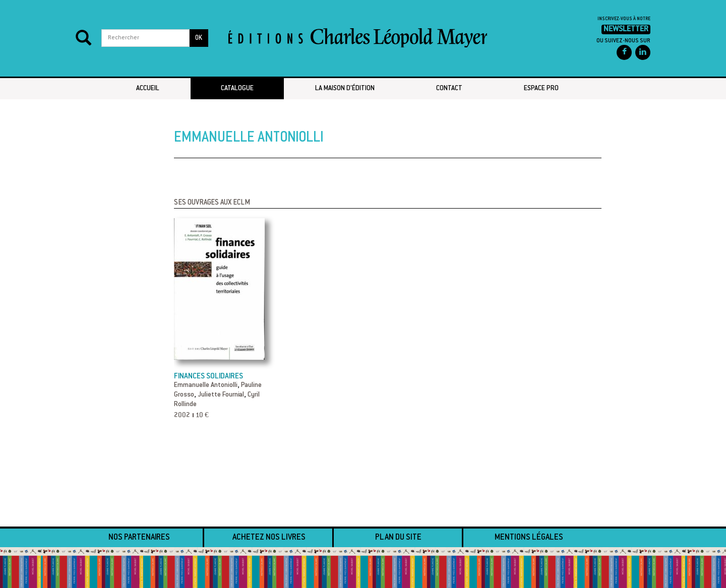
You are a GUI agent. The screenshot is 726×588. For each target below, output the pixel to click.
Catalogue (237, 89)
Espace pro (541, 89)
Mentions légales (529, 538)
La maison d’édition (345, 89)
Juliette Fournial (221, 395)
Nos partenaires (139, 538)
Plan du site (398, 538)
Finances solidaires (208, 377)
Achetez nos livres (269, 538)
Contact (449, 89)
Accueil (148, 89)
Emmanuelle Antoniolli (206, 385)
